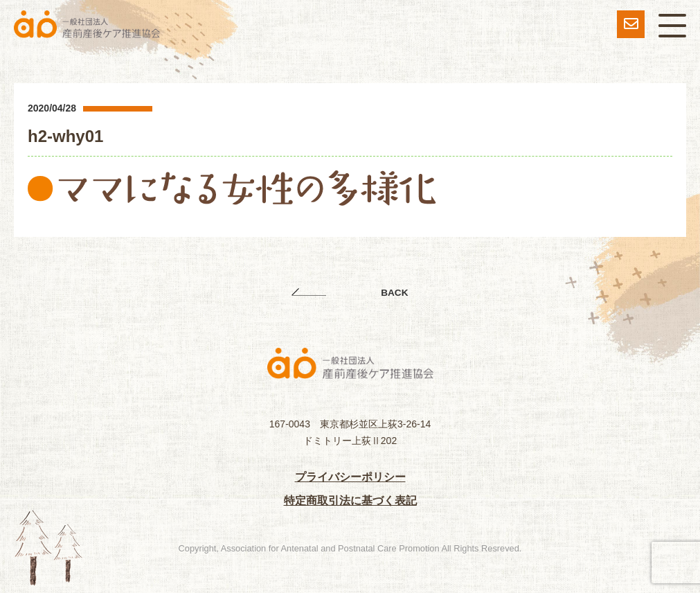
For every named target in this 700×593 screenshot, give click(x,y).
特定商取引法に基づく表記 (350, 501)
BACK (394, 293)
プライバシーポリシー (350, 477)
